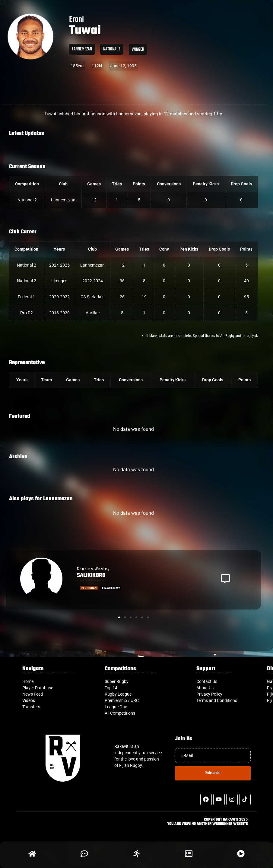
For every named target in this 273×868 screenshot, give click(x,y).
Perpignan (89, 588)
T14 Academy (111, 588)
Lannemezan (82, 49)
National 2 (112, 49)
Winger (138, 50)
